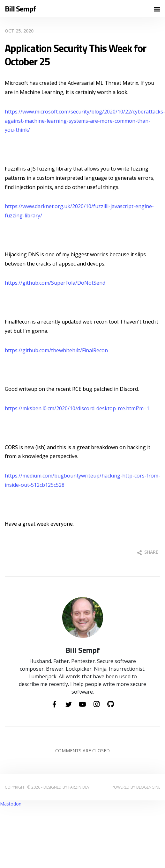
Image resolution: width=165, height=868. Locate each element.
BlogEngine (148, 787)
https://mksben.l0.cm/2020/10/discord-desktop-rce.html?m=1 (77, 408)
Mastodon (11, 804)
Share (148, 552)
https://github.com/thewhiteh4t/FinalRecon (56, 350)
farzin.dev (79, 787)
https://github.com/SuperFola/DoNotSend (55, 283)
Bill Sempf (20, 9)
